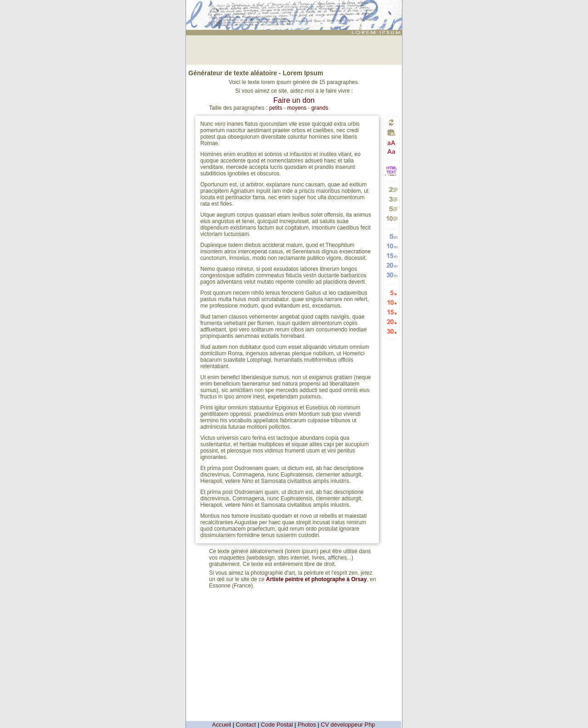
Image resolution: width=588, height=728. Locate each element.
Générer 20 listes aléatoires (392, 322)
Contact (246, 725)
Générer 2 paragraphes (392, 189)
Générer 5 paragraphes (392, 209)
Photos (307, 725)
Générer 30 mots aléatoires (392, 275)
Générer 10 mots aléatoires (392, 246)
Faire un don (294, 100)
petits (276, 108)
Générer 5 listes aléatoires (392, 293)
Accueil (222, 725)
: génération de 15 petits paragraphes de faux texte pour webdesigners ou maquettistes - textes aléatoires (295, 11)
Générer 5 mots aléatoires (392, 236)
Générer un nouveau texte (391, 122)
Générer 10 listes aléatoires (392, 302)
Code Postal (277, 725)
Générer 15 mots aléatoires (392, 255)
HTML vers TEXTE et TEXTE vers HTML (391, 175)
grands (320, 108)
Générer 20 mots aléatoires (392, 265)
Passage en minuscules (392, 151)
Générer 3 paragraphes (392, 199)
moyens (297, 108)
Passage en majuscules (392, 143)
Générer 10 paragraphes (392, 218)
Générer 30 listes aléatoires (392, 331)
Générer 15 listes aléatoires (392, 312)
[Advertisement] (294, 49)
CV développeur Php (348, 725)
